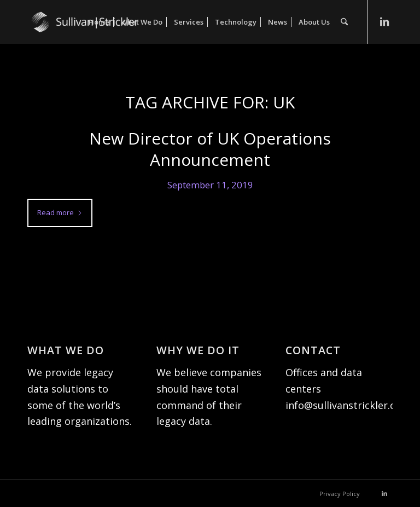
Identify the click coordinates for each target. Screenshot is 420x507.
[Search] (344, 22)
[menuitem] (99, 22)
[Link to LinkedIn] (384, 21)
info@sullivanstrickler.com (348, 405)
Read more (60, 212)
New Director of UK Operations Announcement (210, 149)
